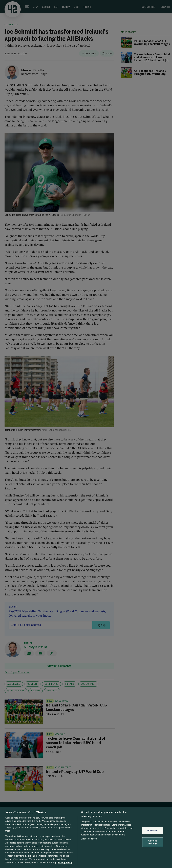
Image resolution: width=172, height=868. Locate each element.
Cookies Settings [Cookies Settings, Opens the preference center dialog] (153, 842)
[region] (86, 837)
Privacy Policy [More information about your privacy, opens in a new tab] (65, 862)
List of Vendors (89, 839)
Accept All (153, 830)
